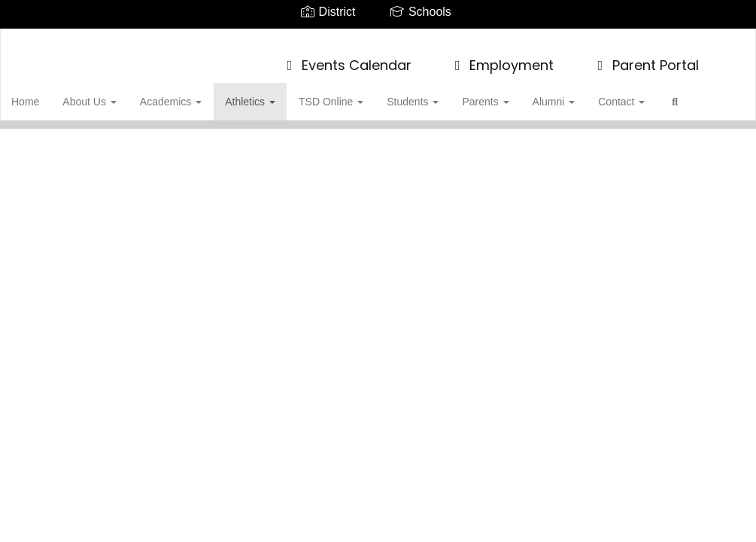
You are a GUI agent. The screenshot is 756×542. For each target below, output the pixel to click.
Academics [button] (193, 94)
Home (49, 94)
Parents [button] (504, 94)
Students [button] (432, 94)
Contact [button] (639, 94)
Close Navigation (74, 138)
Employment (502, 58)
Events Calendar (346, 58)
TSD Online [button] (351, 94)
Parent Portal (645, 58)
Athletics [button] (271, 94)
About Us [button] (112, 94)
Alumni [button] (572, 94)
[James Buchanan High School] (378, 39)
